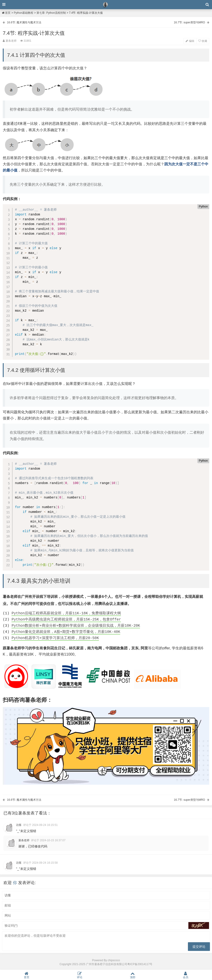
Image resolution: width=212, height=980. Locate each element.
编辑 (190, 41)
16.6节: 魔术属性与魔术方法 (24, 22)
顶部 (132, 975)
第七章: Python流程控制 (51, 13)
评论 (79, 975)
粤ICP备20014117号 (140, 964)
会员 (185, 975)
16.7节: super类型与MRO (190, 22)
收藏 (203, 41)
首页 (6, 13)
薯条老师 (24, 840)
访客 (19, 825)
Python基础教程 (24, 13)
